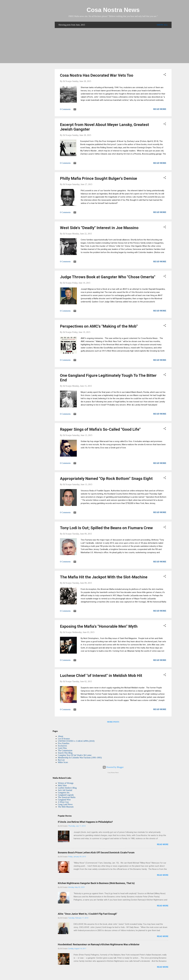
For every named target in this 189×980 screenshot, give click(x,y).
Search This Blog (65, 753)
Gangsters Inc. (64, 793)
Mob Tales (62, 785)
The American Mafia (67, 797)
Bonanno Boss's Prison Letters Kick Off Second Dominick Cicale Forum (96, 853)
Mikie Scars (63, 762)
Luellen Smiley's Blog (67, 788)
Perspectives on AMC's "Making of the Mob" (99, 326)
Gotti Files (62, 748)
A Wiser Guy (63, 802)
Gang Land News (65, 804)
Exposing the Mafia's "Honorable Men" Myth (99, 626)
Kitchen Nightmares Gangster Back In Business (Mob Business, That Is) (96, 883)
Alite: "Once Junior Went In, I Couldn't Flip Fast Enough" (87, 914)
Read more (160, 109)
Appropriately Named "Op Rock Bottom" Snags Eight (106, 478)
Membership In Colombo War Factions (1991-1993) (80, 758)
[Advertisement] (113, 49)
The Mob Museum (66, 807)
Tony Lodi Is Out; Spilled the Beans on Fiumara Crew (106, 528)
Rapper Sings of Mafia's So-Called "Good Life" (100, 429)
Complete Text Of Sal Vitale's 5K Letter (75, 755)
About (61, 736)
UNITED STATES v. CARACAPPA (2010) (76, 741)
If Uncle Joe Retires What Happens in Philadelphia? (85, 822)
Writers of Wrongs (66, 783)
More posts (113, 722)
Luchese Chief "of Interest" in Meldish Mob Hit (101, 675)
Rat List (61, 760)
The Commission (65, 750)
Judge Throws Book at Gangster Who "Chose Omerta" (108, 277)
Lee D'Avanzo (64, 739)
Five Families (64, 743)
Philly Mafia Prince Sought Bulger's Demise (99, 178)
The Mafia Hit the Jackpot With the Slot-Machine (104, 577)
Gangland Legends (66, 795)
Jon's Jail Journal (65, 790)
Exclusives (62, 746)
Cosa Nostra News (113, 10)
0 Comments (65, 109)
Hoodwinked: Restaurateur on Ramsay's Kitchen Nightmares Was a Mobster (99, 944)
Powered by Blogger (113, 767)
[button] (165, 75)
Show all (162, 25)
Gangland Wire (64, 800)
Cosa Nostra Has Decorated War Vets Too (97, 75)
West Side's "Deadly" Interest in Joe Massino (99, 228)
